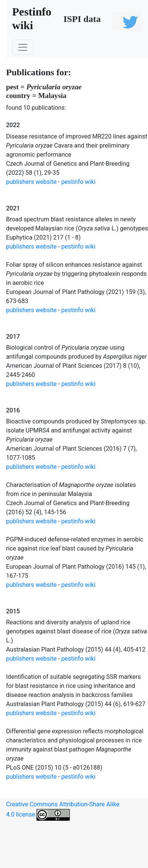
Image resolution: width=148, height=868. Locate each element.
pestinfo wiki (79, 182)
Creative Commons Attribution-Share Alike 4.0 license (63, 811)
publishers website (31, 182)
